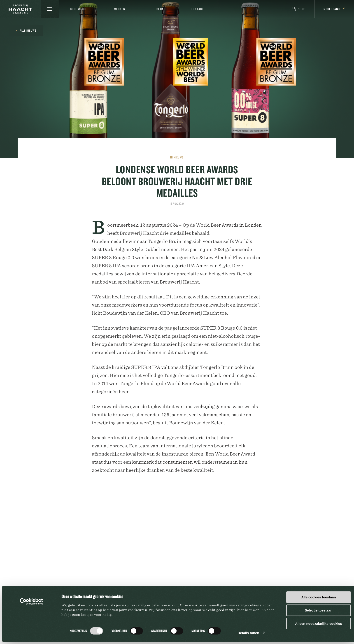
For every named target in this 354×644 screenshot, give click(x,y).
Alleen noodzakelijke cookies (319, 624)
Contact (197, 9)
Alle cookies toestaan (318, 597)
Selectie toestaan (319, 610)
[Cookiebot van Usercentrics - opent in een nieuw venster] (31, 602)
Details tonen (248, 633)
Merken (120, 9)
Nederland (334, 9)
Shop (299, 9)
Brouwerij (78, 9)
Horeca (158, 9)
